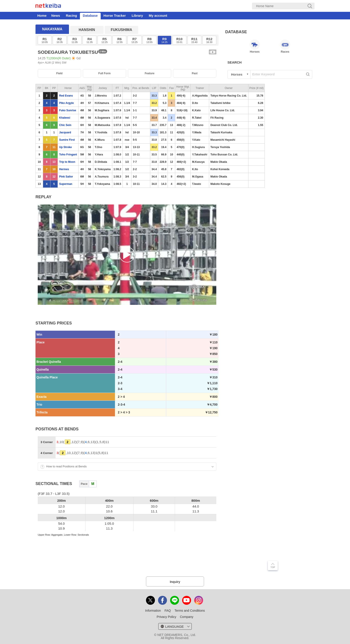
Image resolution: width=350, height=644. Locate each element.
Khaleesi (65, 118)
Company (187, 617)
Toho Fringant (68, 155)
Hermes (64, 169)
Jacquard (65, 132)
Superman (66, 184)
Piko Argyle (67, 103)
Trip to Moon (67, 162)
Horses (255, 46)
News (56, 15)
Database (90, 15)
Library (137, 15)
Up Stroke (66, 147)
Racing (71, 15)
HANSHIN (87, 30)
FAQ (168, 611)
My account (158, 15)
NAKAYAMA (52, 29)
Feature (150, 73)
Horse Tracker (115, 15)
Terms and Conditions (190, 611)
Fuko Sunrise (68, 110)
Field (59, 73)
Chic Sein (65, 125)
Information (153, 611)
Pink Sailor (66, 177)
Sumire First (67, 140)
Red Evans (66, 96)
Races (285, 46)
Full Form (105, 73)
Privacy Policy (167, 617)
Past (195, 73)
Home (42, 15)
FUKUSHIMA (121, 30)
